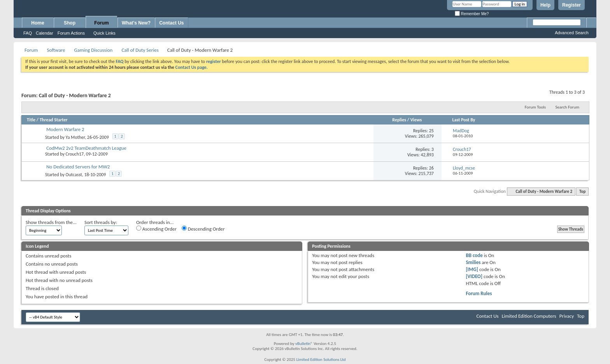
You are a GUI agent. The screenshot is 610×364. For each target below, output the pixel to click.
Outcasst (74, 175)
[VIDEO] (474, 276)
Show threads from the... (51, 222)
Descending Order (203, 229)
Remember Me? (472, 14)
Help (545, 5)
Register (571, 5)
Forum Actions (71, 33)
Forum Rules (479, 293)
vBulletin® (304, 344)
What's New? (136, 23)
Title (31, 120)
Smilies (473, 262)
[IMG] (472, 269)
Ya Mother (75, 137)
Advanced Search (572, 33)
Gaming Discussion (93, 50)
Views (416, 120)
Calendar (45, 33)
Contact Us (171, 23)
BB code (474, 255)
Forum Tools (535, 107)
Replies (399, 120)
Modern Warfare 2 (65, 129)
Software (56, 50)
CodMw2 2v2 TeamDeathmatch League (86, 148)
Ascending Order (156, 229)
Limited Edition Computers (529, 316)
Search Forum (568, 107)
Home (38, 23)
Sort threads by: (101, 222)
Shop (70, 23)
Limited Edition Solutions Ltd (321, 360)
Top (582, 192)
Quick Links (104, 33)
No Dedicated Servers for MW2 (78, 167)
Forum (101, 23)
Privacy (567, 316)
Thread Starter (54, 120)
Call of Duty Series (140, 50)
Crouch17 (75, 154)
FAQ (28, 33)
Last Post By (464, 120)
